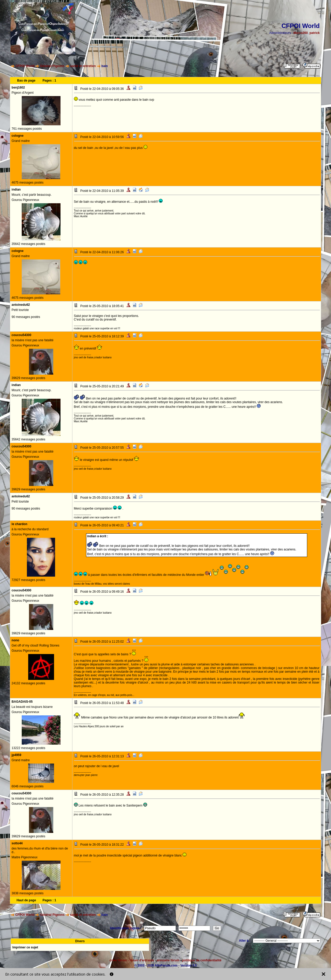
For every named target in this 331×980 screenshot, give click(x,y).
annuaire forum (168, 960)
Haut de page (26, 900)
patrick (315, 33)
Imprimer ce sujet (25, 947)
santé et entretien (83, 66)
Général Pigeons (52, 66)
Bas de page (26, 81)
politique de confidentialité (202, 960)
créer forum (118, 960)
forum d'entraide (142, 960)
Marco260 (301, 33)
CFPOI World (25, 66)
